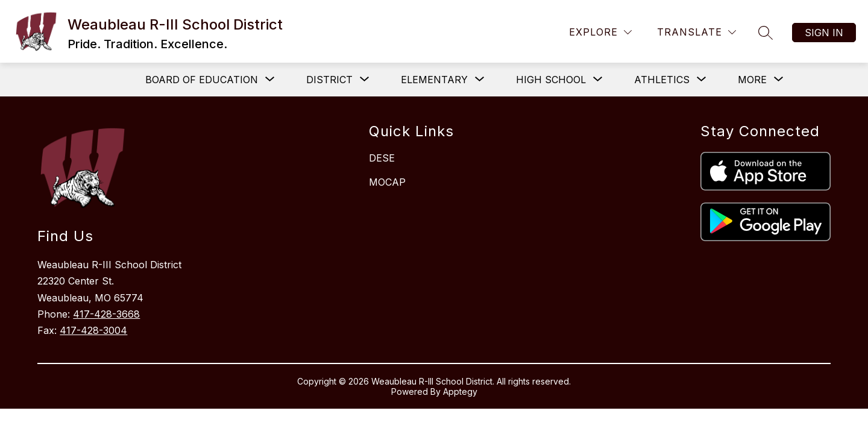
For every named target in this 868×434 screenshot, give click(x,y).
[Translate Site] (697, 32)
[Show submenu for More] (752, 80)
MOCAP (387, 182)
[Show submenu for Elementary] (434, 80)
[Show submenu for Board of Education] (202, 80)
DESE (382, 158)
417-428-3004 (93, 330)
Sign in (824, 33)
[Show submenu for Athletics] (662, 80)
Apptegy (460, 392)
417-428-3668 (106, 314)
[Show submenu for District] (329, 80)
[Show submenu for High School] (551, 80)
